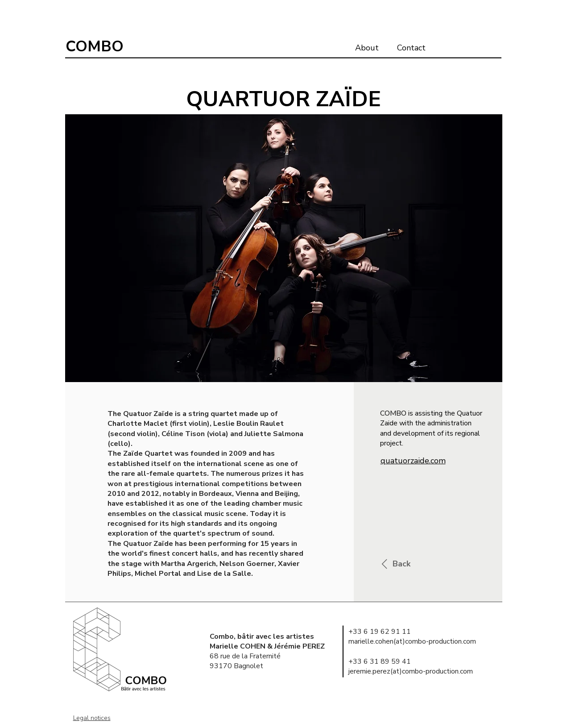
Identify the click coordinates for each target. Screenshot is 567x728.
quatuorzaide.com (413, 461)
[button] (284, 248)
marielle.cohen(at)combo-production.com (412, 641)
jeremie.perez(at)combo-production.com (411, 671)
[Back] (393, 564)
